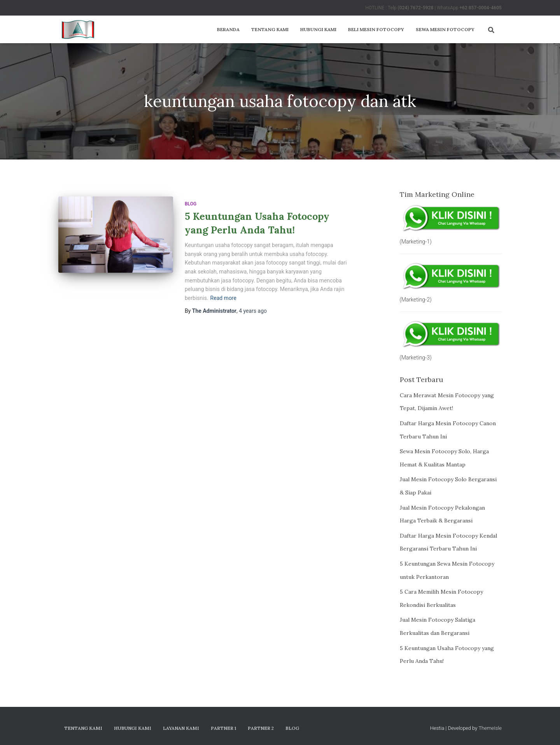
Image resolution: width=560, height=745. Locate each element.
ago (253, 311)
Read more (223, 298)
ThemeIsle (490, 728)
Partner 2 (261, 728)
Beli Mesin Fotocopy (376, 29)
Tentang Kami (270, 29)
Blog (191, 204)
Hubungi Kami (318, 29)
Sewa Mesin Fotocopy (445, 29)
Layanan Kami (181, 728)
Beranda (228, 29)
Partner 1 (223, 728)
